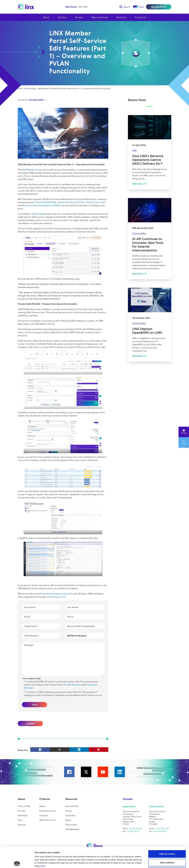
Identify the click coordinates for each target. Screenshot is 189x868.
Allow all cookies (167, 834)
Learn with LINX (72, 806)
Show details (138, 863)
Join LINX (21, 811)
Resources (121, 17)
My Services (38, 214)
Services (79, 17)
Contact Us (140, 17)
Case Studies (70, 816)
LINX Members (74, 685)
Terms (20, 820)
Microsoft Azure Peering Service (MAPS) (41, 205)
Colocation (44, 816)
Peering (42, 806)
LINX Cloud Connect (48, 820)
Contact (128, 799)
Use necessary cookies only (167, 851)
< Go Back (30, 724)
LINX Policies (23, 816)
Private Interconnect (48, 811)
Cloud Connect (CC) (95, 202)
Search (125, 7)
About (46, 17)
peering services (58, 597)
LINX (134, 150)
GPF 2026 (83, 7)
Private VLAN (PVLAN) (45, 202)
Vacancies (22, 825)
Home (20, 89)
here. (43, 846)
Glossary (69, 811)
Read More (138, 184)
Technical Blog (30, 89)
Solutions (62, 17)
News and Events (100, 17)
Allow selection (167, 842)
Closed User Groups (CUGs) (71, 202)
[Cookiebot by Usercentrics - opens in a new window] (17, 863)
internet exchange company (55, 594)
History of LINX (24, 806)
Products (45, 799)
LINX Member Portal (32, 170)
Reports (68, 820)
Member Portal (159, 7)
